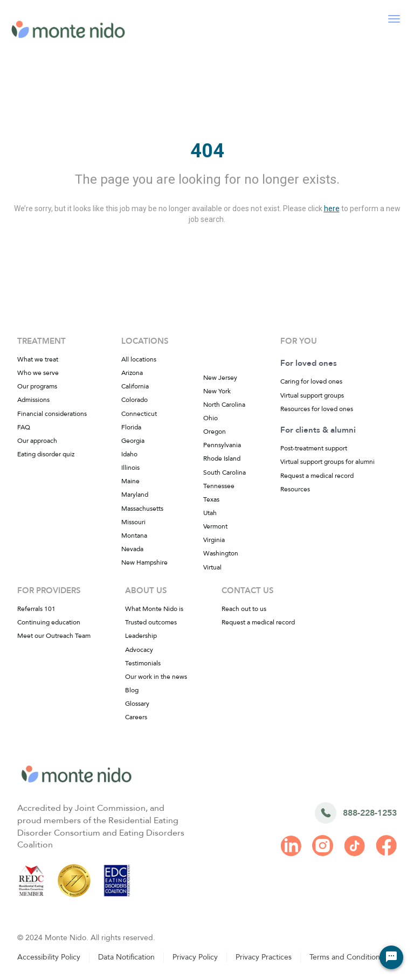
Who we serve (38, 373)
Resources (295, 489)
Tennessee (219, 486)
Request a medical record (317, 476)
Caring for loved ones (311, 381)
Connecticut (139, 414)
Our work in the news (156, 677)
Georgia (133, 441)
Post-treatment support (314, 448)
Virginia (214, 540)
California (135, 386)
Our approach (37, 441)
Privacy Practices (264, 957)
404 (207, 151)
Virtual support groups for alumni (327, 462)
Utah (210, 513)
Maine (130, 481)
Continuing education (49, 622)
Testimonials (143, 663)
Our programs (37, 386)
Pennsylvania (222, 445)
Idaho (129, 454)
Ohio (211, 418)
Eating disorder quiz (46, 454)
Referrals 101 (36, 609)
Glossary (137, 704)
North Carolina (224, 405)
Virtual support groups (312, 395)
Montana (134, 536)
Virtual (212, 567)
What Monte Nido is (154, 609)
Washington (221, 553)
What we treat (38, 359)
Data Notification (126, 957)
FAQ (24, 427)
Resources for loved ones (317, 409)
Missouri (133, 522)
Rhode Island (222, 458)
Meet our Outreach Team (54, 636)
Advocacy (139, 650)
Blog (132, 690)
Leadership (141, 636)
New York (217, 391)
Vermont (215, 526)
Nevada (132, 549)
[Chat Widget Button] (391, 957)
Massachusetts (142, 509)
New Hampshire (144, 562)
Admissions (33, 400)
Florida (131, 427)
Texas (211, 499)
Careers (136, 717)
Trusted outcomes (151, 622)
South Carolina (225, 472)
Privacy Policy (195, 957)
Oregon (215, 432)
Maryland (135, 495)
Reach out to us (244, 609)
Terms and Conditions (346, 957)
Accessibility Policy (49, 957)
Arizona (132, 373)
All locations (139, 359)
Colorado (134, 400)
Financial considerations (52, 414)
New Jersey (220, 378)
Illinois (130, 468)
